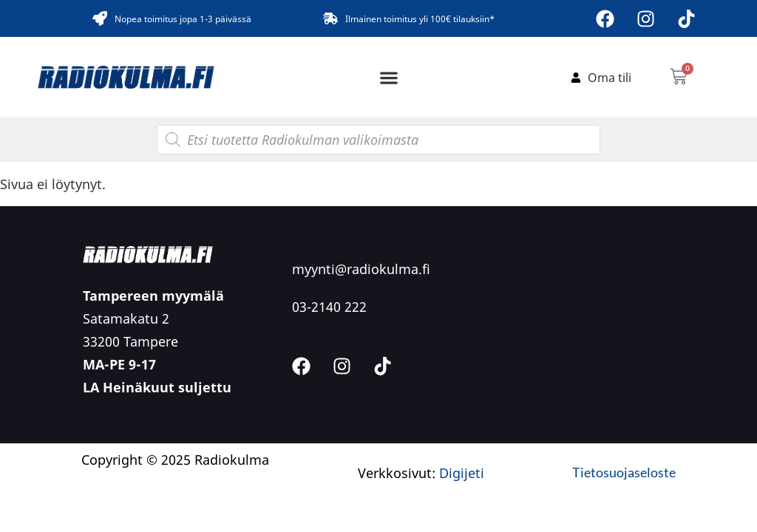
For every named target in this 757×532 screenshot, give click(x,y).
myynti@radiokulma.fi (361, 269)
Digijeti (462, 473)
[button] (389, 77)
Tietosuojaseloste (624, 472)
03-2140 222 (329, 307)
